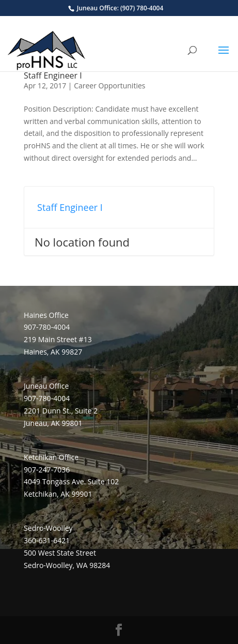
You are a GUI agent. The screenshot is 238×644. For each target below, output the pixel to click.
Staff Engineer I (53, 75)
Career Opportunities (109, 86)
